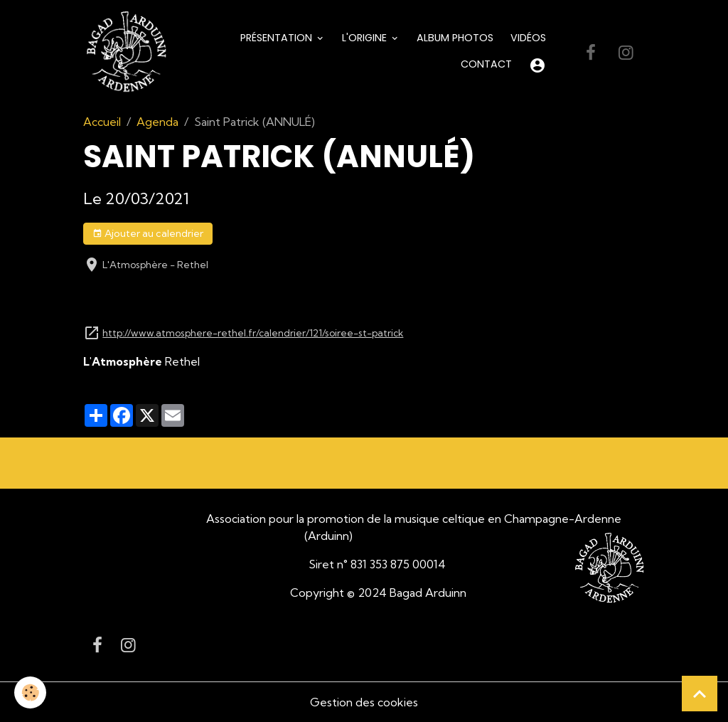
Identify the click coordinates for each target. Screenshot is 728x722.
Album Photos (455, 38)
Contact (486, 64)
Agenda (157, 122)
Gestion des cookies (364, 702)
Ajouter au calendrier (148, 234)
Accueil (102, 122)
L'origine (366, 38)
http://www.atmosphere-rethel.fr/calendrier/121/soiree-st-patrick (253, 333)
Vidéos (528, 38)
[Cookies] (30, 692)
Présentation (278, 38)
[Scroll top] (700, 694)
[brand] (126, 52)
